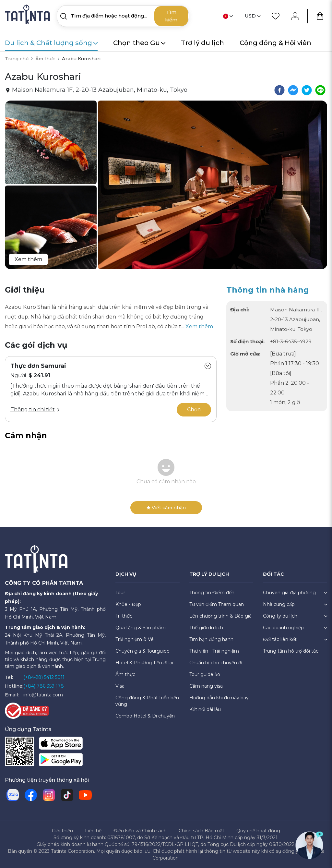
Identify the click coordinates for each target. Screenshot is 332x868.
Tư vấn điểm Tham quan (217, 604)
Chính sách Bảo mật (202, 831)
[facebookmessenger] (293, 90)
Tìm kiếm (171, 16)
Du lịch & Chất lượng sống (51, 43)
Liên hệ (93, 831)
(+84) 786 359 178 (44, 686)
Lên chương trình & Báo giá (220, 616)
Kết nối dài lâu (205, 709)
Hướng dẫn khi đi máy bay (219, 698)
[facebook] (279, 90)
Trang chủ (17, 59)
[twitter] (307, 90)
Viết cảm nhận (166, 508)
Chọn (194, 410)
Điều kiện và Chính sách (140, 831)
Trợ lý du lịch (202, 43)
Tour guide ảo (205, 674)
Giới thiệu (62, 831)
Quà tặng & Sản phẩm (141, 628)
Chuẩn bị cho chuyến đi (216, 663)
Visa (120, 686)
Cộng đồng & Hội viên (275, 43)
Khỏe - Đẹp (128, 604)
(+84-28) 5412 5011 (44, 677)
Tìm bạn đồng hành (211, 639)
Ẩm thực (45, 59)
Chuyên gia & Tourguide (142, 651)
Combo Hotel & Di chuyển (145, 716)
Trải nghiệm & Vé (135, 639)
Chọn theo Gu (139, 43)
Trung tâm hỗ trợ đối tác (291, 651)
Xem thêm (28, 259)
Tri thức (124, 616)
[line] (320, 90)
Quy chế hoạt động (258, 831)
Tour (120, 593)
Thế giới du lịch (206, 628)
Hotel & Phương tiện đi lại (144, 663)
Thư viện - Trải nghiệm (214, 651)
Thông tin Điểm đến (212, 593)
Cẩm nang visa (206, 686)
